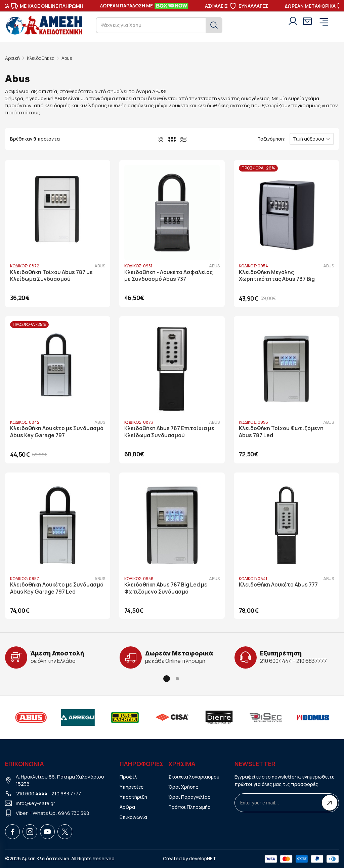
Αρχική (13, 58)
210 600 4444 (32, 792)
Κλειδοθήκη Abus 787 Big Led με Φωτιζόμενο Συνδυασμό (166, 588)
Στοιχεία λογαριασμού (194, 776)
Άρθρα (127, 806)
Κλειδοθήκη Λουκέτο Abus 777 (279, 584)
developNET (203, 858)
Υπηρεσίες (132, 786)
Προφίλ (128, 776)
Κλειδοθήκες (41, 58)
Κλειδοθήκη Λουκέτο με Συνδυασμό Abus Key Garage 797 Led (57, 588)
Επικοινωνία (134, 816)
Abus (69, 58)
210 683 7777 (66, 792)
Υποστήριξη (134, 796)
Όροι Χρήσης (183, 786)
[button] (167, 678)
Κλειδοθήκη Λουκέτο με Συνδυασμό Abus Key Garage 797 (57, 431)
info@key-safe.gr (36, 802)
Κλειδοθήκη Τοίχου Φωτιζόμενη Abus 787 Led (282, 431)
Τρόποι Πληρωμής (189, 806)
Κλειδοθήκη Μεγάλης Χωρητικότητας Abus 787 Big (277, 275)
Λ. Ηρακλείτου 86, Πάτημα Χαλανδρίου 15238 (60, 779)
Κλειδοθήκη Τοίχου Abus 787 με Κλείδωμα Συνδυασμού (51, 275)
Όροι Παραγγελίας (189, 796)
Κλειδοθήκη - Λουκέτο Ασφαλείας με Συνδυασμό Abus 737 (169, 275)
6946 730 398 (74, 812)
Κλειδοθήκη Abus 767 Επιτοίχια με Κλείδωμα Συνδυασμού (170, 431)
